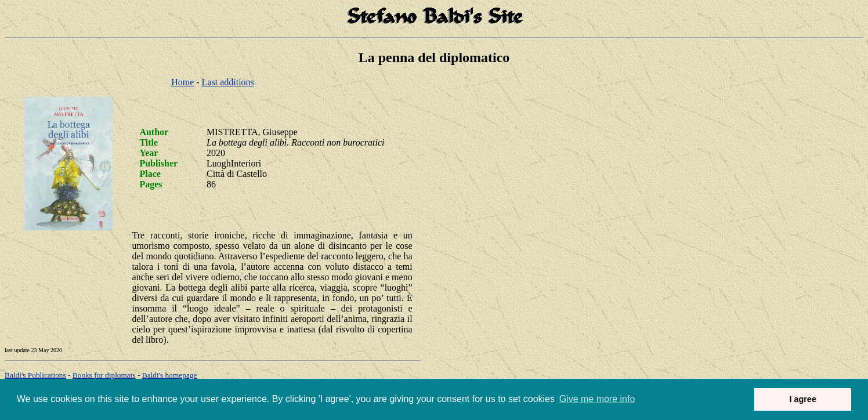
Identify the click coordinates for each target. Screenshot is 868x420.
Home (182, 82)
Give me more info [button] (597, 399)
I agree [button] (802, 399)
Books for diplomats (104, 375)
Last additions (228, 82)
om (170, 375)
